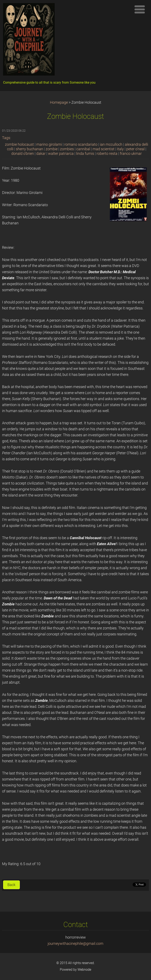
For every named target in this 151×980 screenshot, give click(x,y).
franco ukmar (131, 154)
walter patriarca (61, 154)
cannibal (83, 149)
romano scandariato (81, 144)
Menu (140, 9)
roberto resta (107, 154)
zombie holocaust (19, 144)
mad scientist (104, 149)
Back (11, 885)
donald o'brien (23, 154)
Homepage (59, 102)
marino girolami (49, 144)
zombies (67, 149)
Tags (6, 138)
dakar (41, 154)
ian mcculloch (111, 144)
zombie (52, 149)
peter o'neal (135, 149)
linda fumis (85, 154)
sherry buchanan (29, 149)
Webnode (84, 970)
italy (120, 149)
